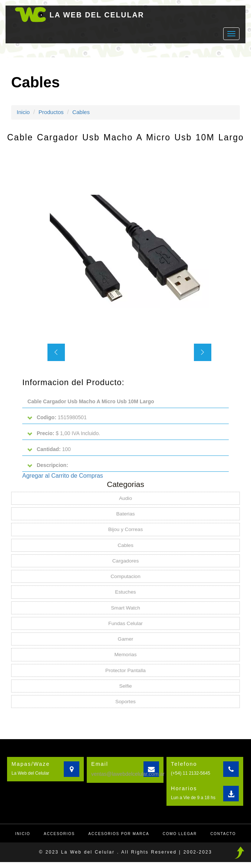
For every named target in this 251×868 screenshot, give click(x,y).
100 (50, 450)
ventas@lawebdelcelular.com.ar (128, 780)
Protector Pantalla (125, 675)
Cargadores (125, 564)
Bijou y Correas (126, 532)
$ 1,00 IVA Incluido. (65, 434)
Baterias (125, 516)
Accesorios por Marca (119, 840)
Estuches (126, 596)
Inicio (24, 112)
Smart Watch (125, 612)
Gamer (125, 644)
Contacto (226, 840)
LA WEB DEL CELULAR (100, 15)
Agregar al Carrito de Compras (63, 478)
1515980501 (58, 418)
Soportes (125, 707)
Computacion (125, 580)
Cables (84, 112)
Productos (53, 112)
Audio (126, 500)
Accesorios (58, 840)
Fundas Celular (125, 628)
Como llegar (181, 840)
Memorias (125, 660)
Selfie (125, 691)
